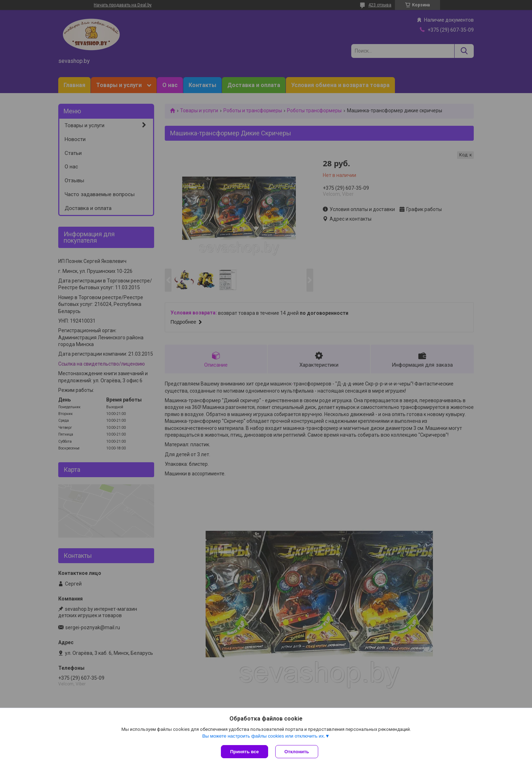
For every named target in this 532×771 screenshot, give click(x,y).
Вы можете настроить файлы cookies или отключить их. (264, 736)
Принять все (245, 752)
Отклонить (297, 752)
